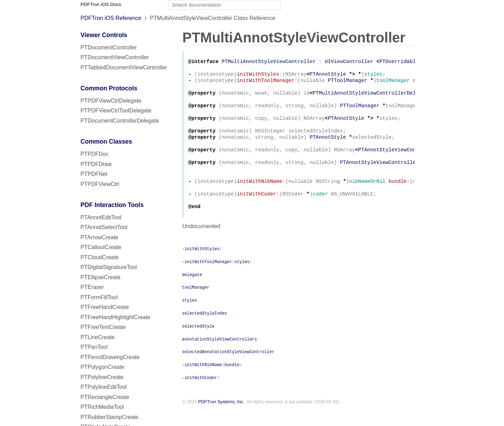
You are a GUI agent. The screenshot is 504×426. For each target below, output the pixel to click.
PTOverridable (399, 62)
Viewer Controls (104, 35)
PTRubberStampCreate (109, 417)
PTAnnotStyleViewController (397, 160)
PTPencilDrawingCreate (110, 357)
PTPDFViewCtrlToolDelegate (116, 111)
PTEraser (92, 287)
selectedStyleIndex (204, 330)
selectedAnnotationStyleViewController (228, 368)
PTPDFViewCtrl (100, 184)
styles (190, 317)
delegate (192, 291)
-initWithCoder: (201, 394)
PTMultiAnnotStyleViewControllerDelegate (372, 97)
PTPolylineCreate (102, 377)
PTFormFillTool (99, 297)
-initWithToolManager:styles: (217, 278)
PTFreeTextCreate (103, 327)
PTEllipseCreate (100, 277)
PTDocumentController (109, 47)
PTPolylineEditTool (104, 387)
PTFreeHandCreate (105, 307)
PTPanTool (94, 347)
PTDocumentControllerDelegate (120, 121)
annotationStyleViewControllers (219, 356)
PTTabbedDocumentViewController (124, 67)
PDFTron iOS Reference (111, 18)
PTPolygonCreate (102, 367)
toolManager (196, 304)
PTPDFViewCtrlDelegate (111, 101)
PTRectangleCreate (105, 397)
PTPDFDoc (94, 154)
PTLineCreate (98, 337)
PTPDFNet (94, 174)
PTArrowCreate (99, 237)
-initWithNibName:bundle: (212, 381)
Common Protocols (109, 88)
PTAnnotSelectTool (104, 227)
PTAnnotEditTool (101, 217)
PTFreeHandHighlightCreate (115, 317)
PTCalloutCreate (101, 247)
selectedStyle (198, 343)
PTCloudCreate (100, 257)
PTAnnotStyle (328, 76)
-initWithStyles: (202, 265)
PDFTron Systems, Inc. (221, 418)
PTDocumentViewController (115, 57)
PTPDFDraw (96, 164)
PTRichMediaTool (102, 407)
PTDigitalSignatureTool (109, 267)
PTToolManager (348, 83)
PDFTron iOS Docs (101, 4)
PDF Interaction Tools (112, 205)
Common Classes (106, 142)
